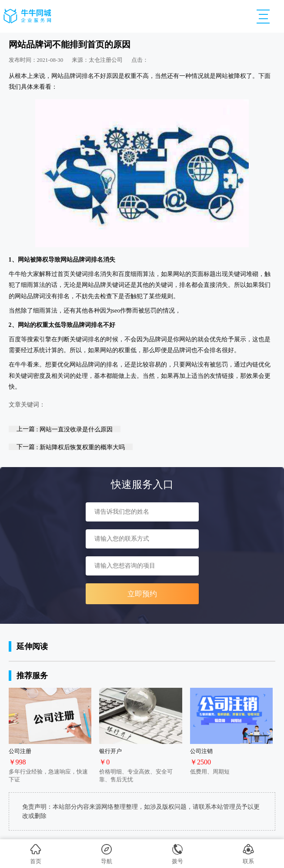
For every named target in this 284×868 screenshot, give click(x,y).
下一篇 (71, 447)
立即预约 (142, 594)
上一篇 (65, 429)
